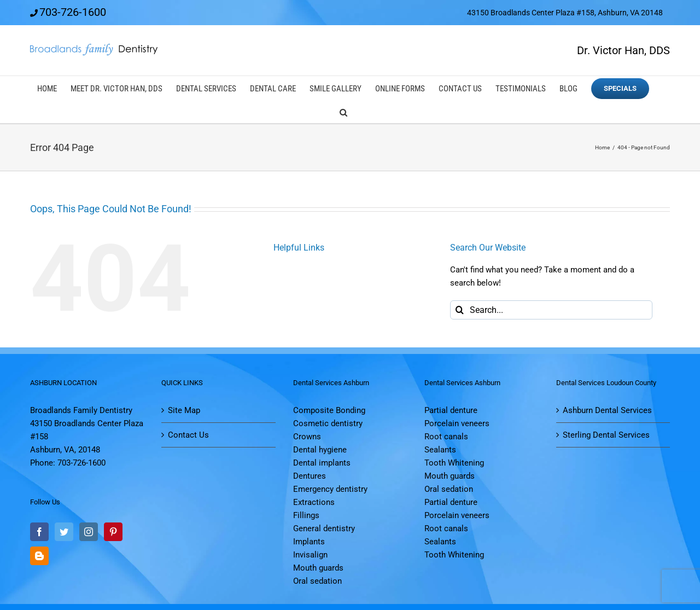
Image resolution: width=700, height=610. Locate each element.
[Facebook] (39, 532)
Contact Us (188, 435)
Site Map (184, 410)
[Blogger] (39, 556)
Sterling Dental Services (606, 435)
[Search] (460, 310)
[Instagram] (89, 532)
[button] (343, 111)
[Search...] (551, 310)
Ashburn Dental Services (607, 410)
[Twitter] (64, 532)
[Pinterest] (113, 532)
